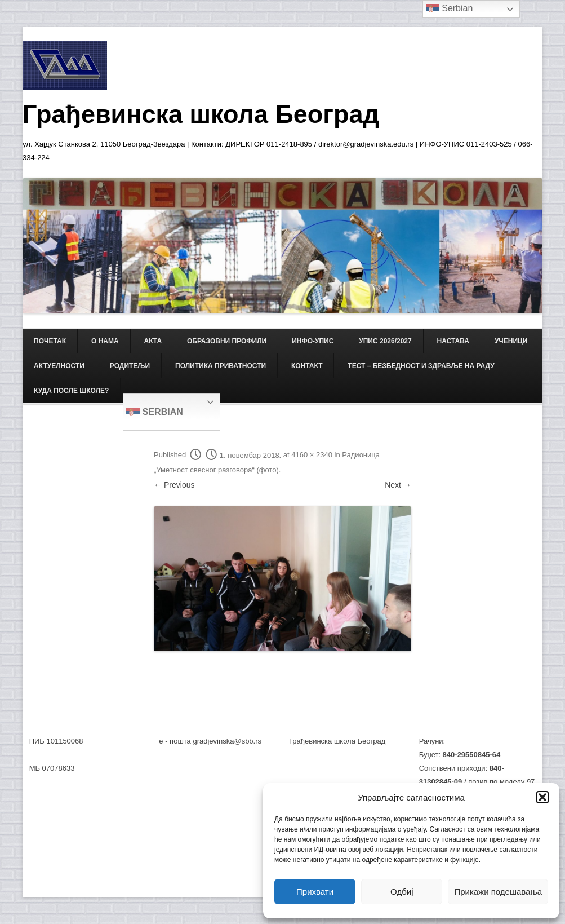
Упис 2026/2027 (385, 341)
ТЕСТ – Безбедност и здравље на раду (421, 366)
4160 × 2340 (312, 455)
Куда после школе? (71, 391)
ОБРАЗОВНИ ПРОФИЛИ (227, 341)
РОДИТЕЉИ (130, 366)
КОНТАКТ (307, 366)
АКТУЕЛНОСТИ (59, 366)
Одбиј (402, 892)
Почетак (50, 341)
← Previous (174, 485)
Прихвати (315, 892)
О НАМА (105, 341)
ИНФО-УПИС (313, 341)
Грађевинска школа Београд (201, 114)
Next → (398, 485)
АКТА (153, 341)
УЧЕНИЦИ (511, 341)
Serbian (154, 413)
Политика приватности (221, 366)
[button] (542, 797)
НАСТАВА (453, 341)
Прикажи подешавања (498, 892)
